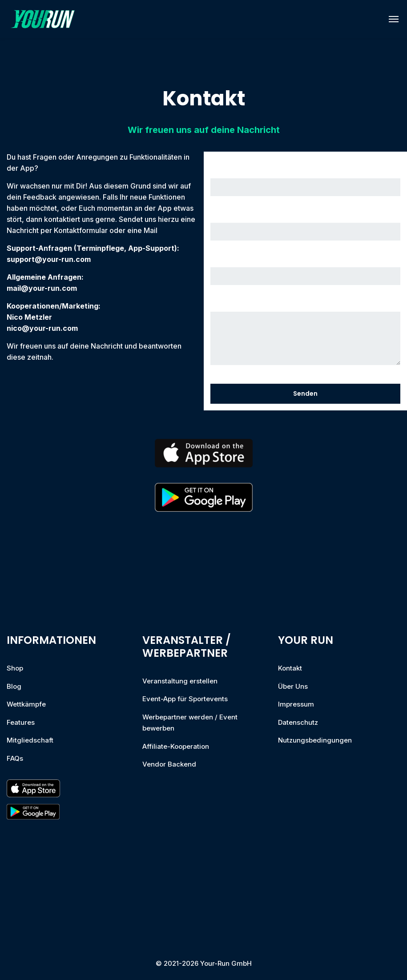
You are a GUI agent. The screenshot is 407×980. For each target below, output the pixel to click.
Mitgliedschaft (30, 740)
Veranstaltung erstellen (180, 681)
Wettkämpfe (26, 704)
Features (21, 722)
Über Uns (293, 686)
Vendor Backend (169, 764)
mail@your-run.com (42, 288)
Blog (14, 686)
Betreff (306, 271)
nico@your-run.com (42, 328)
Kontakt (290, 668)
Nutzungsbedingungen (315, 740)
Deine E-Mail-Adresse (306, 227)
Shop (15, 668)
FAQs (15, 758)
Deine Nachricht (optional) (306, 335)
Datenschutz (298, 722)
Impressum (296, 704)
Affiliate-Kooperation (176, 746)
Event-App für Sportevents (185, 699)
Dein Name (306, 182)
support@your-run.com (49, 259)
